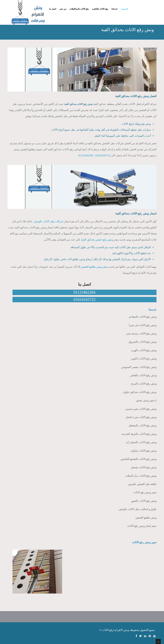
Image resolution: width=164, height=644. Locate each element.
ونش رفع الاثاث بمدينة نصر (141, 333)
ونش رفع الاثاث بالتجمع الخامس (138, 459)
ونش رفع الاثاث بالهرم (144, 350)
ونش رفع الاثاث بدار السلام (141, 476)
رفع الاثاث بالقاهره (100, 9)
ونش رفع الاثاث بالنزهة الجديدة (139, 434)
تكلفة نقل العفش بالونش (142, 484)
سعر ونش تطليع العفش (94, 267)
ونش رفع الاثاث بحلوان (143, 451)
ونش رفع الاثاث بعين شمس (141, 409)
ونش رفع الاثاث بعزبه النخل (141, 417)
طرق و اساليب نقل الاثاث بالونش (138, 509)
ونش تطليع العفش (146, 518)
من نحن (63, 9)
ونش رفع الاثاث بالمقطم (143, 425)
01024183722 (103, 155)
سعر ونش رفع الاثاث (145, 492)
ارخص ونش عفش (146, 400)
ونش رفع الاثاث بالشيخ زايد (141, 442)
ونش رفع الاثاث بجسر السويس (139, 367)
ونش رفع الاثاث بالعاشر (143, 375)
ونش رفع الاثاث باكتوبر (144, 359)
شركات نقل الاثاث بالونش (49, 221)
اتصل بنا (53, 9)
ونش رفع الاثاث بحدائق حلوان (140, 392)
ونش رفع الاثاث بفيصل (144, 467)
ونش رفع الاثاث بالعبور (144, 501)
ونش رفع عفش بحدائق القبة (97, 240)
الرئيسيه (124, 9)
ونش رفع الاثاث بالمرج (144, 384)
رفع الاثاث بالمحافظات (79, 9)
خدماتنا (115, 9)
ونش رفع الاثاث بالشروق (143, 342)
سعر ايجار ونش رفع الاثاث (142, 526)
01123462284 (86, 155)
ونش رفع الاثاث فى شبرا (143, 325)
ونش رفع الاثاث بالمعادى (143, 317)
